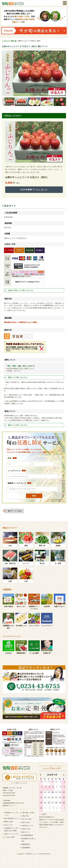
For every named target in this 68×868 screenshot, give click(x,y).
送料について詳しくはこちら (18, 377)
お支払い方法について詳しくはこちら (21, 290)
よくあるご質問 (9, 837)
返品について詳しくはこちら (18, 425)
